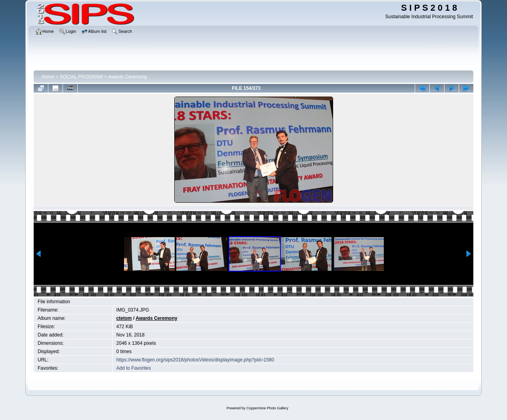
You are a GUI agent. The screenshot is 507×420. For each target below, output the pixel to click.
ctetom (124, 318)
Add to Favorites (134, 368)
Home (48, 77)
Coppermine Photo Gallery (267, 408)
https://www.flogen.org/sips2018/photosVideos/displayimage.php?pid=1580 (195, 360)
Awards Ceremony (128, 77)
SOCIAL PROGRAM (81, 77)
